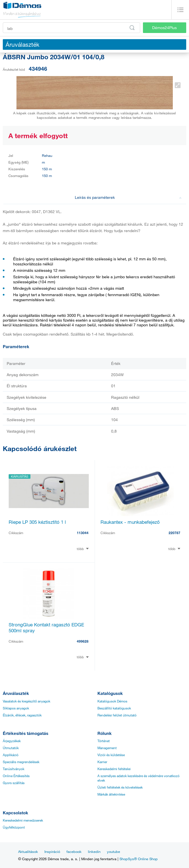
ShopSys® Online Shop (139, 859)
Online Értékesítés (16, 776)
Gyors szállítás (14, 783)
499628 (83, 641)
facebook (74, 852)
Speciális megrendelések (21, 762)
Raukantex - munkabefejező (130, 522)
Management (107, 748)
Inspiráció (52, 852)
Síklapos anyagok (16, 708)
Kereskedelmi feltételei (114, 769)
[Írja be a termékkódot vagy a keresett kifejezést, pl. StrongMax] (71, 28)
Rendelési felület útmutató (117, 715)
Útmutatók (11, 748)
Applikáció (11, 755)
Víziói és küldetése (111, 755)
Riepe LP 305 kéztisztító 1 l (37, 522)
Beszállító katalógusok (114, 708)
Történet (104, 741)
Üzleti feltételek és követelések (120, 787)
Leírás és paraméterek (128, 197)
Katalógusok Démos (112, 701)
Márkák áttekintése (111, 794)
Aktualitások (28, 852)
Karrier (102, 762)
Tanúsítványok (14, 769)
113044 (83, 533)
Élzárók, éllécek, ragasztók (22, 715)
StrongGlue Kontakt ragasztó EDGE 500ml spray (46, 628)
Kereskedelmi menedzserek (23, 820)
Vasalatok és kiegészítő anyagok (27, 701)
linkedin (94, 852)
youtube (113, 852)
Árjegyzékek (12, 741)
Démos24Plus (164, 28)
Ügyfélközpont (14, 827)
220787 (174, 533)
